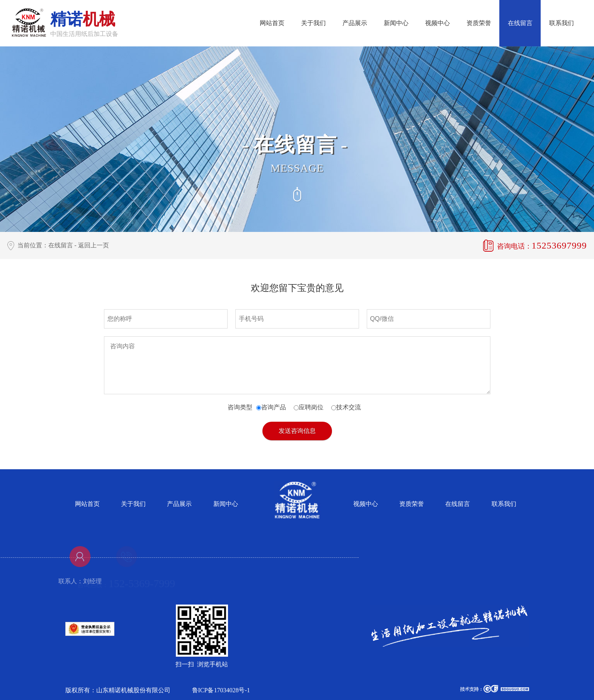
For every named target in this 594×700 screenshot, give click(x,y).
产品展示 (355, 23)
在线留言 (520, 23)
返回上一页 (94, 245)
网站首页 (272, 23)
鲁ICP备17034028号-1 (221, 690)
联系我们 (562, 23)
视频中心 (437, 23)
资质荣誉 (479, 23)
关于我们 (313, 23)
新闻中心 (396, 23)
